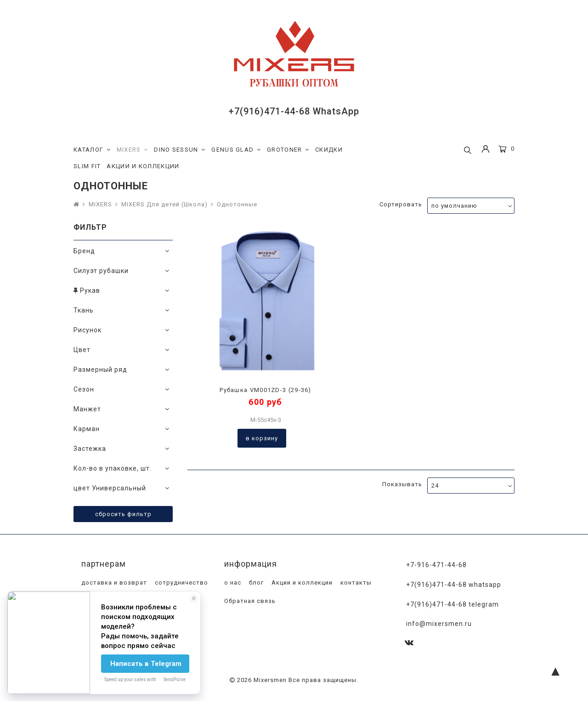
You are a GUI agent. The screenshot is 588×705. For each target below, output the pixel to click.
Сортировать (401, 204)
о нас (232, 583)
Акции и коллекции (301, 583)
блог (255, 583)
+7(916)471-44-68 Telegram (452, 604)
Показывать (402, 484)
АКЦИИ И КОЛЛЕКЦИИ (143, 166)
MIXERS (133, 150)
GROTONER (288, 150)
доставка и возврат (113, 583)
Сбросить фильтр (123, 514)
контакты (355, 583)
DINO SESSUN (180, 150)
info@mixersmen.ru (439, 624)
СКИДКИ (329, 150)
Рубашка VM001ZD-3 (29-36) (266, 390)
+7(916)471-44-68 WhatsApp (294, 111)
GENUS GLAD (236, 150)
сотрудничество (181, 583)
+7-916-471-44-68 (436, 565)
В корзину (262, 438)
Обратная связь (249, 601)
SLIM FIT (87, 166)
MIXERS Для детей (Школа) (164, 204)
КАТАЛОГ (92, 150)
